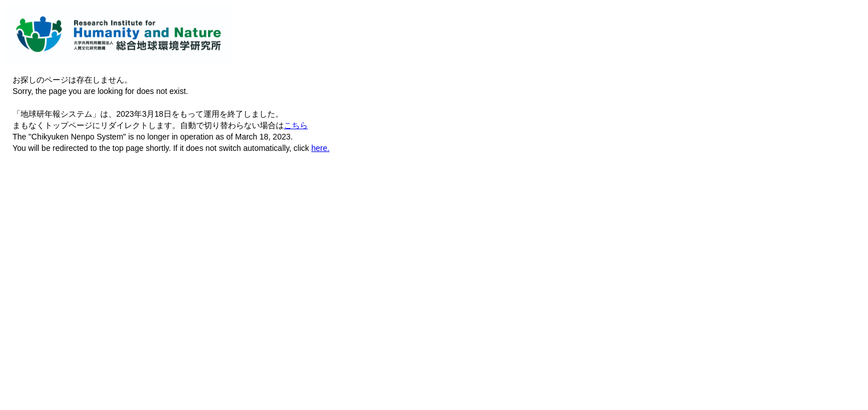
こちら (296, 125)
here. (320, 148)
